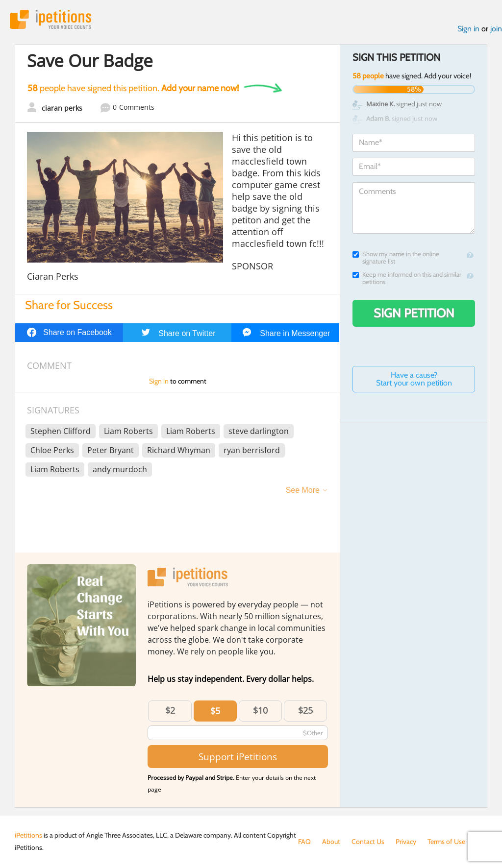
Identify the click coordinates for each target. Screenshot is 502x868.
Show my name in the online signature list (396, 258)
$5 (215, 711)
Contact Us (368, 842)
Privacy (406, 842)
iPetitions (50, 19)
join (496, 29)
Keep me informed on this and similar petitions (407, 278)
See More (303, 490)
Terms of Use (446, 842)
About (331, 842)
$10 (260, 710)
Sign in (468, 29)
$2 (170, 710)
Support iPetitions (238, 757)
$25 (305, 710)
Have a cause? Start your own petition (414, 379)
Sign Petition (414, 313)
